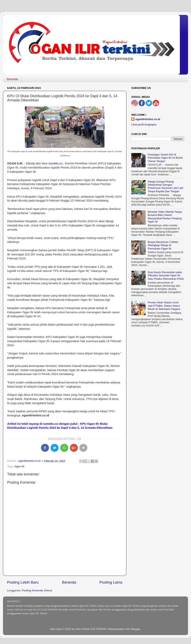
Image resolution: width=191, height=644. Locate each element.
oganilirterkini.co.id (148, 119)
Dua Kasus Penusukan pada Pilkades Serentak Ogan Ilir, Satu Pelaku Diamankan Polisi (166, 275)
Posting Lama (111, 582)
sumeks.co (55, 163)
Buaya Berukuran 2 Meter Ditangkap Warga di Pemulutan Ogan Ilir (163, 245)
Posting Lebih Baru (23, 582)
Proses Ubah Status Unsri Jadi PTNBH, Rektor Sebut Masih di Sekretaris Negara (164, 306)
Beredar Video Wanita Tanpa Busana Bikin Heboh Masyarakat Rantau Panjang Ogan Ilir (165, 217)
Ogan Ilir (19, 466)
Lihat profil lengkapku (144, 125)
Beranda (12, 79)
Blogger (136, 629)
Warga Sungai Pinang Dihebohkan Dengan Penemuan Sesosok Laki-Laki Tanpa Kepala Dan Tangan (165, 186)
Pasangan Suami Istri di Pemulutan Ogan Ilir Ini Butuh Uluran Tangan (165, 158)
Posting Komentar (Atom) (37, 590)
